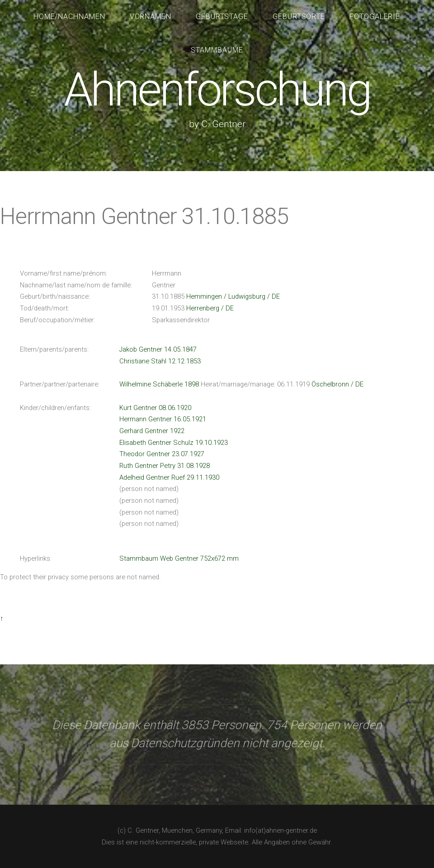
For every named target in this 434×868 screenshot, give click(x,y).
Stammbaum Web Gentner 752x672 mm (179, 558)
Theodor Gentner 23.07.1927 (162, 454)
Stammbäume (217, 50)
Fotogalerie (375, 17)
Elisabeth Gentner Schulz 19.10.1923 (174, 443)
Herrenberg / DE (210, 308)
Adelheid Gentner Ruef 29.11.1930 (169, 477)
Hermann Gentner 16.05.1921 (163, 419)
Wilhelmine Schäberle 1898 (159, 384)
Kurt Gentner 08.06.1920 (155, 408)
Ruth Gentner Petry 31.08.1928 (165, 466)
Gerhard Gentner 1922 (152, 431)
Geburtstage (222, 17)
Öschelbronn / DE (337, 384)
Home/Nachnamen (70, 17)
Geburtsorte (299, 17)
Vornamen (151, 17)
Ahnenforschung (217, 90)
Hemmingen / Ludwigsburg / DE (233, 296)
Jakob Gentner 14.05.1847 (158, 349)
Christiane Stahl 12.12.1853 (160, 361)
